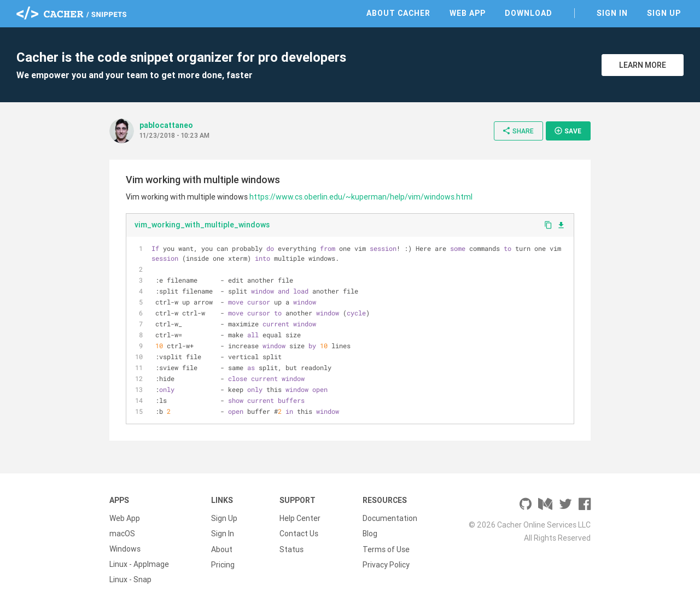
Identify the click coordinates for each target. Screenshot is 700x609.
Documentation (390, 518)
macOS (122, 534)
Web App (468, 13)
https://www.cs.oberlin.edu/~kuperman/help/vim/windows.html (361, 197)
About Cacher (398, 13)
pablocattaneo (166, 125)
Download (529, 13)
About (222, 549)
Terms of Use (386, 549)
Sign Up (664, 13)
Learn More (643, 65)
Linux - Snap (130, 579)
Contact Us (299, 534)
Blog (370, 534)
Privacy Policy (386, 564)
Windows (125, 549)
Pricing (223, 564)
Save (568, 131)
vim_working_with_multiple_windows (202, 225)
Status (291, 549)
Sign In (612, 13)
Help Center (300, 518)
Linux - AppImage (139, 564)
